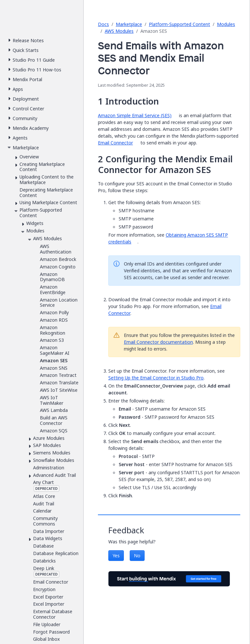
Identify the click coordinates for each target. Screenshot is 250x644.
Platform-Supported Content (179, 24)
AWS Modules (119, 31)
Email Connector (115, 143)
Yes (116, 556)
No (137, 556)
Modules (226, 24)
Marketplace (129, 24)
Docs (103, 24)
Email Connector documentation (158, 342)
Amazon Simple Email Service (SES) (135, 115)
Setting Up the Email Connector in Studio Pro (156, 378)
